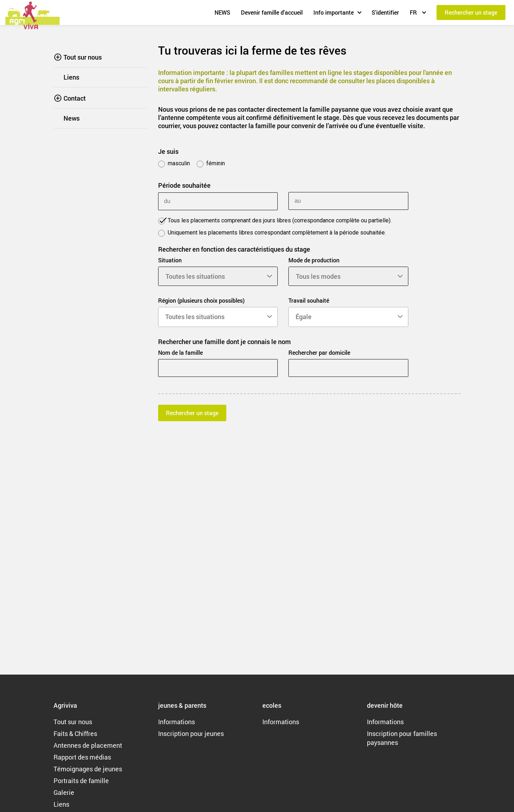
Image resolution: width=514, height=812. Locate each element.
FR (414, 12)
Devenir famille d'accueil (272, 12)
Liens (71, 77)
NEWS (222, 12)
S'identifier (385, 12)
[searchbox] (218, 317)
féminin (211, 164)
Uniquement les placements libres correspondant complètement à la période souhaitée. (272, 233)
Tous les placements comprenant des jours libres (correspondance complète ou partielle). (275, 221)
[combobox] (218, 317)
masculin (174, 164)
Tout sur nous (83, 57)
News (72, 118)
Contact (75, 98)
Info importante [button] (334, 12)
